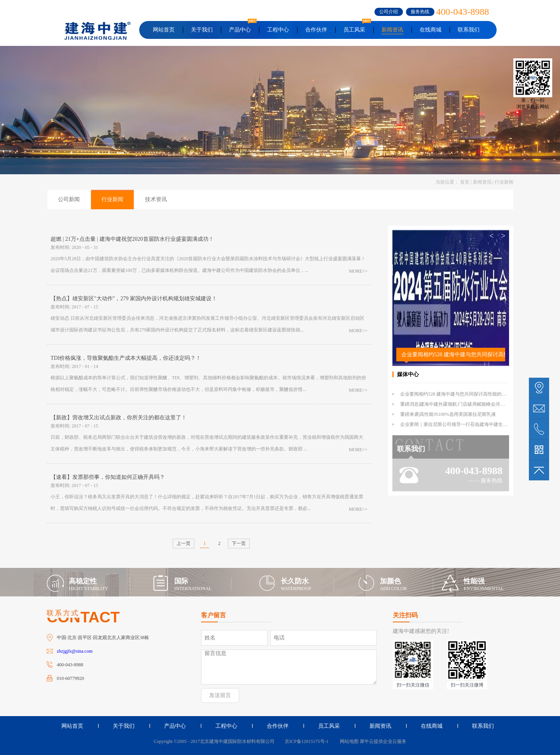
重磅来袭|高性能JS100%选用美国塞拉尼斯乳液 (448, 414)
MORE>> (358, 271)
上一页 (184, 543)
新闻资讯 (482, 182)
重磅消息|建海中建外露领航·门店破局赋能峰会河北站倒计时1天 (465, 404)
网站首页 (164, 30)
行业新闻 (504, 182)
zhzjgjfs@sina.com (75, 651)
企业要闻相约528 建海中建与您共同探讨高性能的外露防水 (453, 355)
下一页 (239, 543)
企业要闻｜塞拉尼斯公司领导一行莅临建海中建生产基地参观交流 (468, 424)
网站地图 (348, 741)
